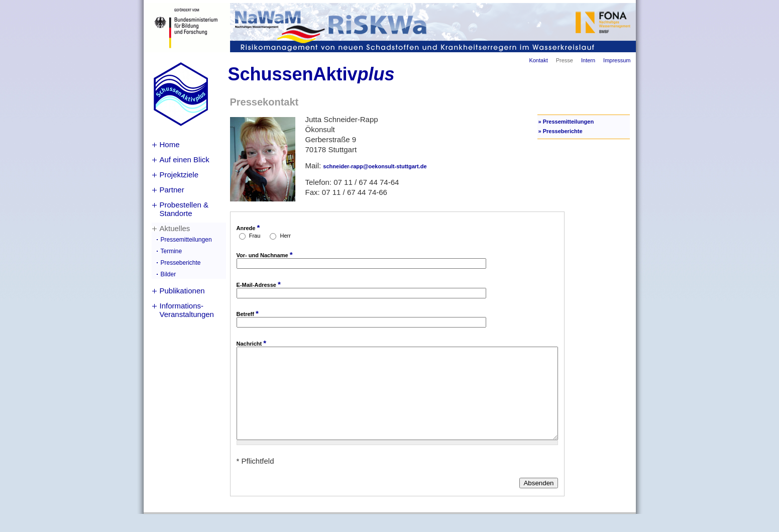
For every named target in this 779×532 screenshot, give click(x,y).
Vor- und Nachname (265, 254)
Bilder (169, 274)
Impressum (617, 60)
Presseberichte (181, 263)
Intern (588, 60)
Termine (172, 251)
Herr (286, 236)
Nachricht (252, 343)
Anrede (248, 227)
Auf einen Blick (185, 159)
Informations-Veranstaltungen (187, 310)
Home (170, 144)
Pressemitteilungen (186, 240)
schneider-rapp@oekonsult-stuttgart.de (375, 166)
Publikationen (182, 291)
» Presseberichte (561, 131)
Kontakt (538, 60)
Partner (172, 190)
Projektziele (179, 175)
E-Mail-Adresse (259, 284)
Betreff (248, 313)
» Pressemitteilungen (566, 122)
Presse (565, 60)
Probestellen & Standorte (184, 209)
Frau (256, 236)
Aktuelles (175, 228)
